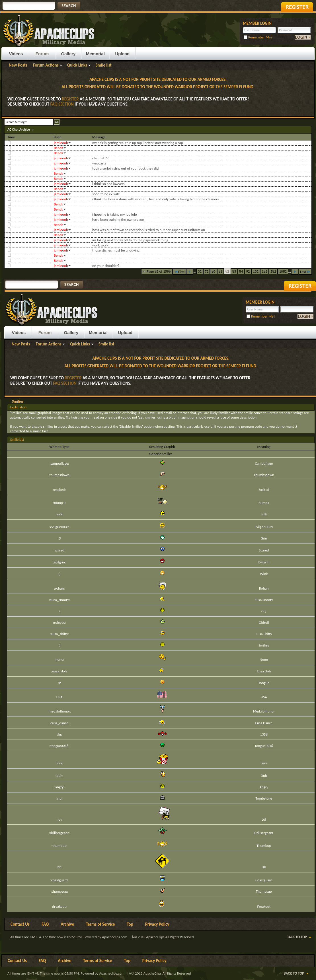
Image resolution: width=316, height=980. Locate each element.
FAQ (45, 924)
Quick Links (77, 65)
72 (207, 271)
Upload (122, 54)
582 (273, 271)
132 (256, 271)
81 (220, 271)
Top (130, 924)
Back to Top (297, 937)
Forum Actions (46, 65)
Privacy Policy (157, 924)
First (179, 272)
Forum (42, 54)
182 (264, 271)
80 (213, 271)
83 (234, 271)
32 (200, 271)
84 (241, 271)
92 (248, 271)
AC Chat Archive (19, 129)
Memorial (95, 54)
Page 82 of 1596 (159, 271)
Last (305, 272)
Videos (16, 54)
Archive (67, 924)
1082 (283, 271)
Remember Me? (258, 37)
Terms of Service (100, 924)
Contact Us (20, 924)
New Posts (18, 65)
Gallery (68, 54)
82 (227, 271)
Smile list (104, 65)
